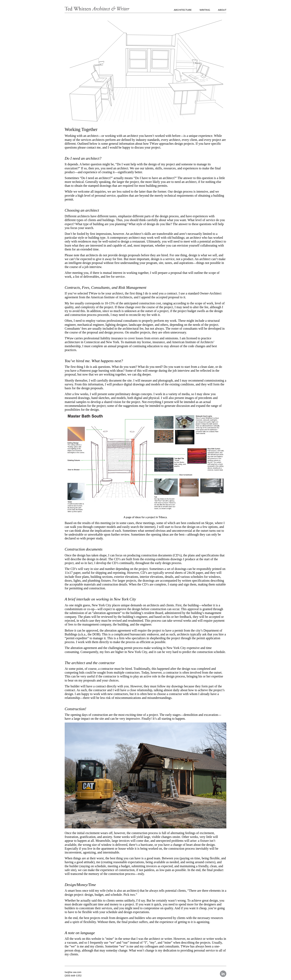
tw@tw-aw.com (73, 972)
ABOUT (222, 10)
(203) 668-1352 (73, 975)
